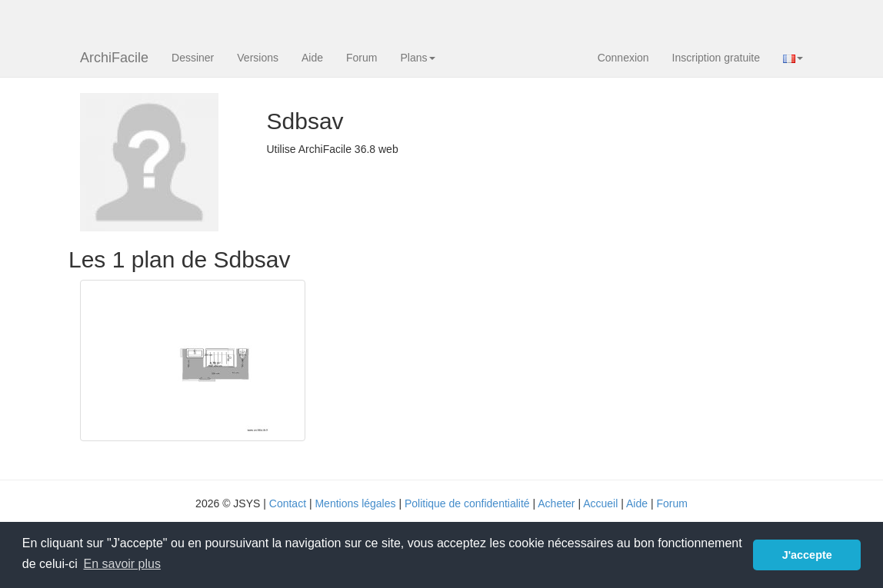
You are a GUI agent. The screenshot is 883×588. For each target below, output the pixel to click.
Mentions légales (355, 503)
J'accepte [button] (807, 555)
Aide (312, 58)
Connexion (623, 58)
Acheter (556, 503)
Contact (288, 503)
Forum (362, 58)
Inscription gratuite (716, 58)
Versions (258, 58)
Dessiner (193, 58)
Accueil (600, 503)
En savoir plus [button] (122, 564)
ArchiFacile (114, 58)
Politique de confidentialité (467, 503)
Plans (417, 58)
